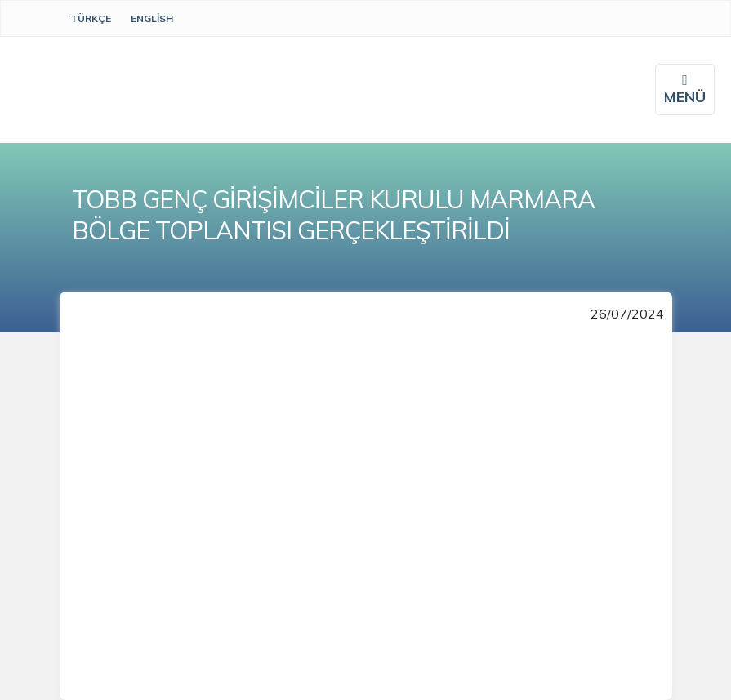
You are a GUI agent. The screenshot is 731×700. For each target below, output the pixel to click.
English (152, 18)
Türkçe (91, 18)
